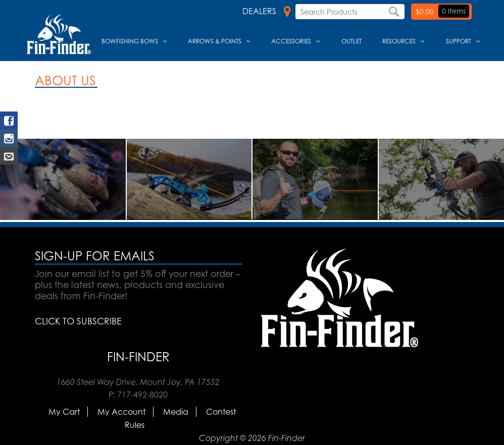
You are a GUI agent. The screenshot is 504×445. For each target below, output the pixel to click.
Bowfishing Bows (130, 41)
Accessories (291, 41)
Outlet (351, 41)
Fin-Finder (138, 357)
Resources (399, 41)
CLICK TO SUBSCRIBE (78, 321)
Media (176, 412)
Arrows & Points (215, 41)
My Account (121, 412)
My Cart (64, 412)
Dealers (267, 11)
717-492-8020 (142, 395)
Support (459, 41)
